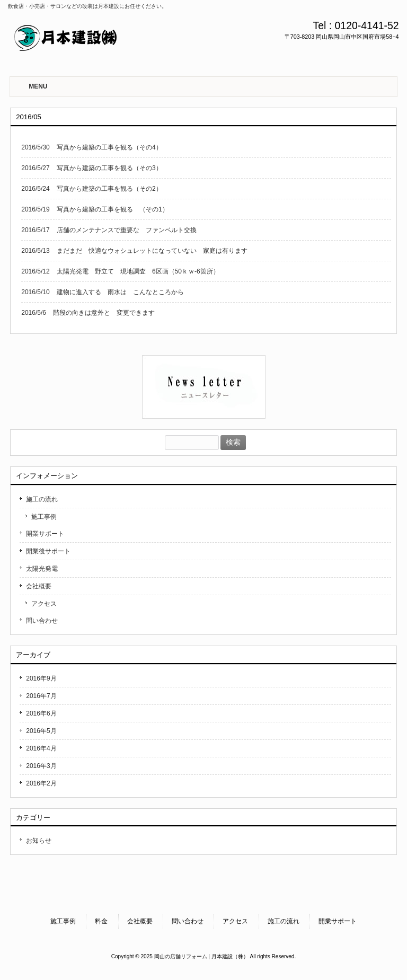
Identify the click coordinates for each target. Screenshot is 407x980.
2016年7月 (41, 696)
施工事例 (44, 517)
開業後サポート (48, 551)
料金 (101, 921)
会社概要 (39, 586)
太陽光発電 (42, 569)
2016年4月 (41, 748)
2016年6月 (41, 713)
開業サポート (45, 534)
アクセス (44, 604)
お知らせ (39, 841)
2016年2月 (41, 783)
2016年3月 (41, 766)
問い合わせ (42, 621)
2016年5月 (41, 731)
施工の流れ (42, 499)
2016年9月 (41, 678)
